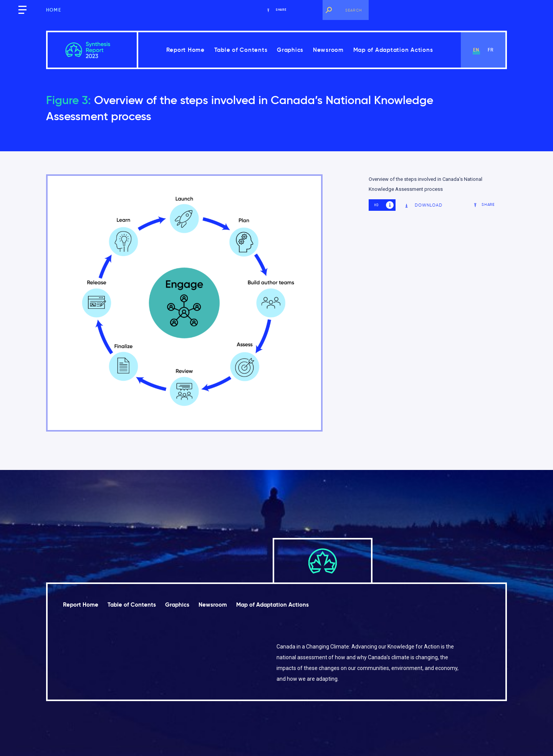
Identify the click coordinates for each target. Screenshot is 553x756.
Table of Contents (241, 50)
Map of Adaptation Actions (393, 50)
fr (491, 50)
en (476, 50)
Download (423, 205)
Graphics (290, 50)
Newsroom (328, 50)
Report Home (185, 50)
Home (54, 10)
